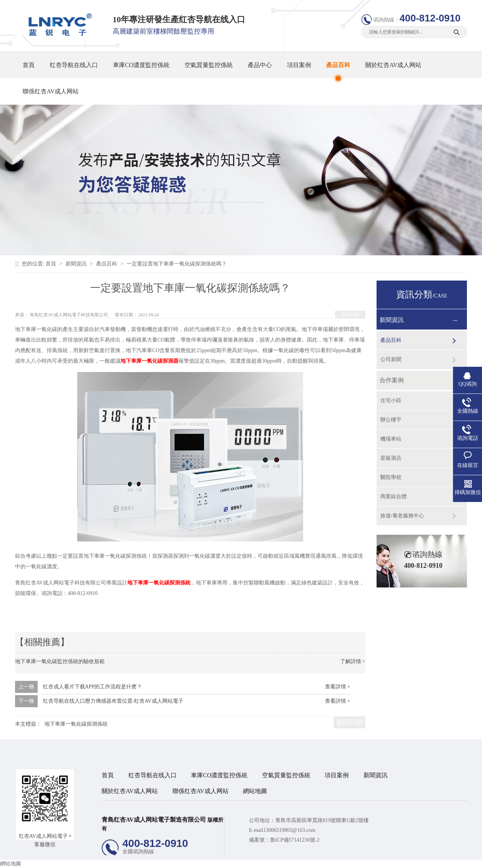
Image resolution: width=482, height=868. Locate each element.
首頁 (29, 65)
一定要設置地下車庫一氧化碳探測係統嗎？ (177, 264)
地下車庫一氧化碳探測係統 (159, 583)
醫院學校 (391, 477)
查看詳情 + (338, 687)
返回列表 (350, 314)
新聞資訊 (77, 264)
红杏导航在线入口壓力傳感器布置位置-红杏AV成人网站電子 (113, 701)
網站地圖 (255, 791)
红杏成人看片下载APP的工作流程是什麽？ (93, 687)
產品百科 (338, 65)
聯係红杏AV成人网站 (51, 91)
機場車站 (391, 439)
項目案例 (299, 65)
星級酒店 (391, 458)
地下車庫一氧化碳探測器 (149, 361)
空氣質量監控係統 (209, 65)
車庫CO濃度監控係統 (141, 65)
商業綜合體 (394, 497)
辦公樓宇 (391, 420)
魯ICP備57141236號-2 (295, 840)
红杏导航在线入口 (74, 65)
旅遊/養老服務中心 (402, 516)
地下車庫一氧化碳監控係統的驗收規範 (60, 661)
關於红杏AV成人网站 (393, 65)
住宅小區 (391, 400)
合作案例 (392, 380)
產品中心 (260, 65)
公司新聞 (391, 359)
